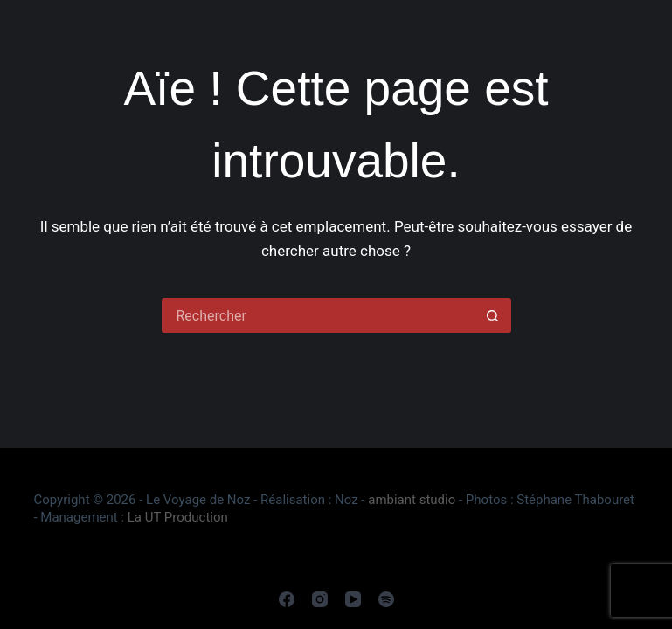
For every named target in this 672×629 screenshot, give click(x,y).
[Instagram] (320, 599)
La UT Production (178, 517)
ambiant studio (412, 500)
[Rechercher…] (319, 315)
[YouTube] (353, 599)
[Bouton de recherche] (494, 315)
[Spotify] (386, 599)
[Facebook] (287, 599)
